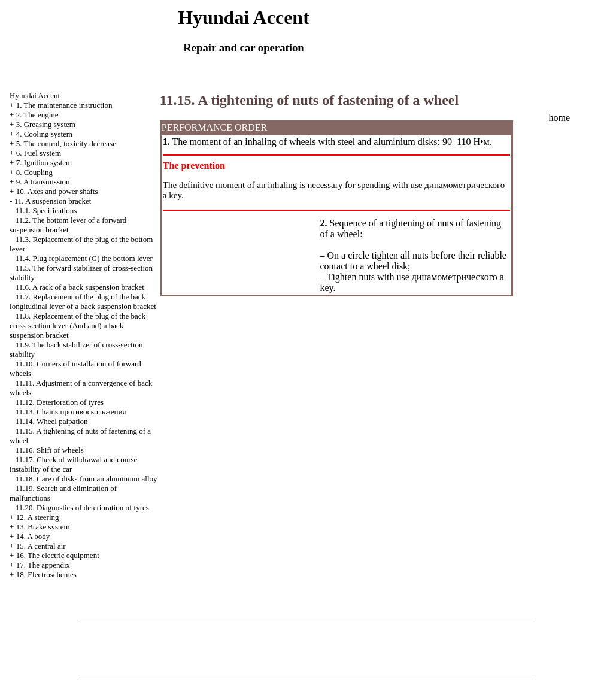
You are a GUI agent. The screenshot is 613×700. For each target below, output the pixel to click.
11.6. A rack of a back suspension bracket (80, 287)
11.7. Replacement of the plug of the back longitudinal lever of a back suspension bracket (83, 301)
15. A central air (41, 546)
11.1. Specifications (46, 210)
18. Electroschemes (46, 575)
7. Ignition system (44, 163)
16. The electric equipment (58, 555)
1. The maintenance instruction (64, 105)
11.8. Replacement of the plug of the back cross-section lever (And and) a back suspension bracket (78, 325)
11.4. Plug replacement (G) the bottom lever (84, 258)
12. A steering (38, 517)
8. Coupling (34, 172)
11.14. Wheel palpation (52, 421)
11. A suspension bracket (53, 201)
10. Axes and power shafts (57, 191)
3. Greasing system (46, 124)
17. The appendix (43, 565)
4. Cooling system (44, 134)
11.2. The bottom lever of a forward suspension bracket (68, 225)
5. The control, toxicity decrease (66, 143)
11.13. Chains (71, 412)
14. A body (33, 536)
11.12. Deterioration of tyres (60, 402)
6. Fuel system (39, 153)
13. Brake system (43, 527)
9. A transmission (43, 182)
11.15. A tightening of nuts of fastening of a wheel (309, 100)
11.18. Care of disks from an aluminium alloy (87, 479)
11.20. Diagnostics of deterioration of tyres (82, 507)
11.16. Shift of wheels (50, 450)
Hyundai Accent (35, 96)
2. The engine (37, 115)
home (559, 118)
